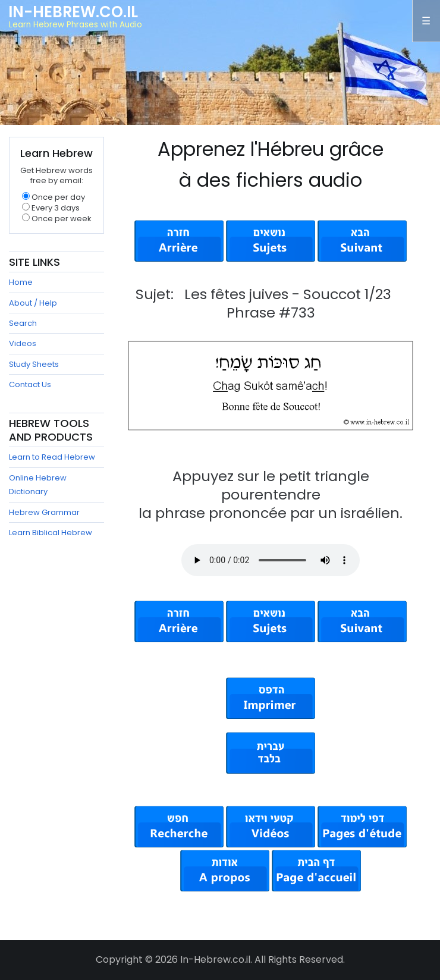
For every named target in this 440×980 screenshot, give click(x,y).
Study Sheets (34, 364)
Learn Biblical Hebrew (51, 533)
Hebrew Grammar (44, 512)
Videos (23, 343)
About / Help (33, 303)
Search (23, 323)
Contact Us (30, 384)
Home (21, 282)
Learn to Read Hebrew (52, 457)
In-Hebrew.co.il (73, 12)
